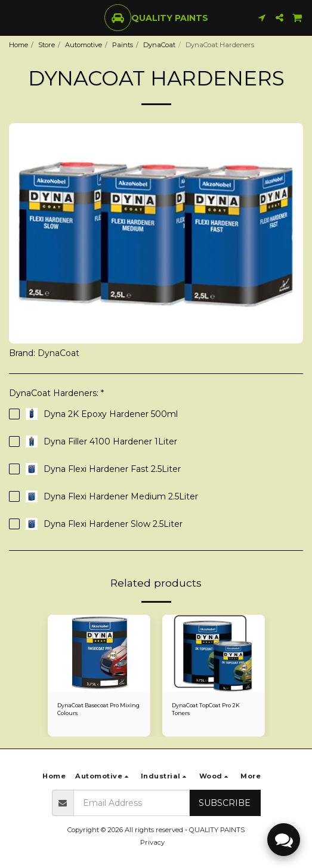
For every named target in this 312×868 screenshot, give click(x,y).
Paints (123, 45)
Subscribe (225, 803)
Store (47, 45)
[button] (13, 17)
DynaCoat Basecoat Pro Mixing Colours (98, 709)
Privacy (152, 842)
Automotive (84, 45)
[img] (99, 653)
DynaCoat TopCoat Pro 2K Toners (206, 709)
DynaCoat (159, 45)
